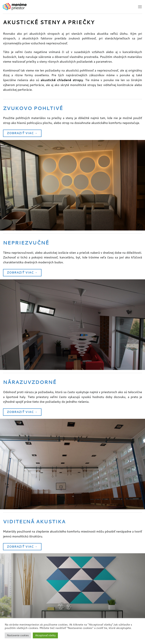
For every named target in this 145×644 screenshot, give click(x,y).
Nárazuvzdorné (30, 382)
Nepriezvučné (26, 243)
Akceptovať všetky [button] (45, 635)
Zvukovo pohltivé (33, 108)
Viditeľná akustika (34, 521)
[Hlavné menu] (140, 7)
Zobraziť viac (22, 133)
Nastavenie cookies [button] (18, 635)
